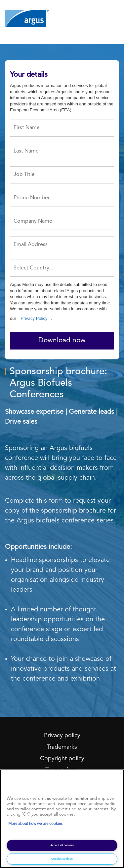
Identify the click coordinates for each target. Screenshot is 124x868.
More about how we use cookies (35, 824)
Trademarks (62, 747)
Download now (62, 340)
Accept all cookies (62, 845)
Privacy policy (62, 736)
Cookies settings (62, 859)
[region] (62, 819)
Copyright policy (62, 759)
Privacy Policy (34, 318)
